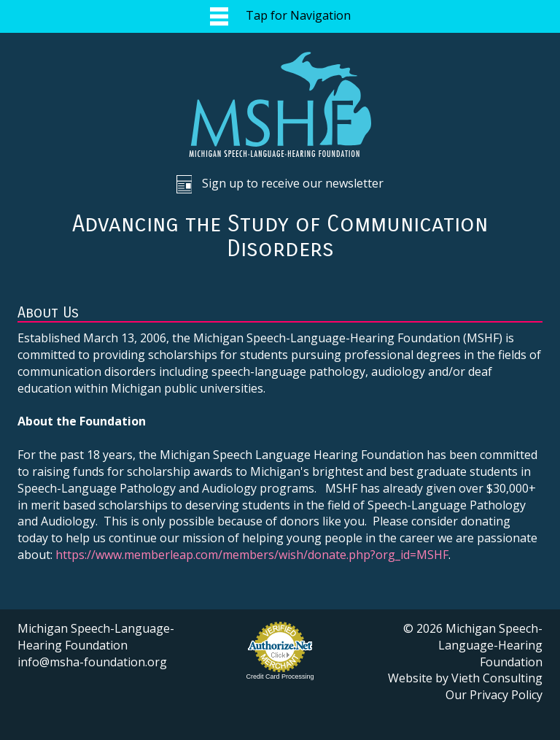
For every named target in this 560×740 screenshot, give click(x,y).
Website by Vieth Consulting (465, 678)
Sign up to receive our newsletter (280, 184)
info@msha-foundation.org (92, 662)
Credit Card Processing (280, 677)
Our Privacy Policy (494, 695)
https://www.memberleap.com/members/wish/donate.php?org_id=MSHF (252, 555)
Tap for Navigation (280, 16)
